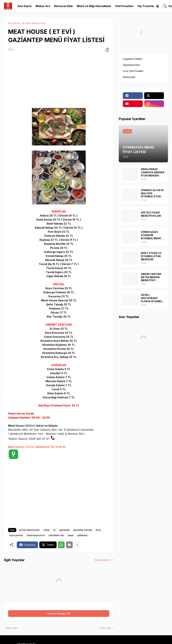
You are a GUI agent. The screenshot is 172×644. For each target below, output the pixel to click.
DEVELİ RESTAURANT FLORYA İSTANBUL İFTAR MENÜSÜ (152, 298)
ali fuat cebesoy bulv (34, 23)
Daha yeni (12, 628)
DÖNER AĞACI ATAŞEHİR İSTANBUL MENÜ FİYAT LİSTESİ (151, 235)
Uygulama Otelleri (133, 59)
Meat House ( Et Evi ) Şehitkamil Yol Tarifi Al (37, 447)
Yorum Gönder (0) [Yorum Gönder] (59, 614)
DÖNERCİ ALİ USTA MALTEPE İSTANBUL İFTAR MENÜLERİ (152, 194)
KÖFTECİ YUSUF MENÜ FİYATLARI (151, 214)
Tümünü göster (102, 560)
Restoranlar (129, 77)
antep (47, 530)
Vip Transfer (146, 6)
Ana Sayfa (25, 6)
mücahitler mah (56, 535)
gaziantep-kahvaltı (83, 530)
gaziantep (64, 530)
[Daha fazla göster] (77, 545)
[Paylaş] (106, 50)
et (54, 530)
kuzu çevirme (16, 535)
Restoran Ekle (63, 6)
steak (71, 535)
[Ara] (165, 6)
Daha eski (106, 628)
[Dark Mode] (158, 6)
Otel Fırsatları (124, 6)
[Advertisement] (59, 80)
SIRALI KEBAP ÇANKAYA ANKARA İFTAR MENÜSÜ (153, 172)
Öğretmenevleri (131, 65)
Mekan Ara (43, 6)
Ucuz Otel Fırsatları (133, 71)
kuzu (98, 530)
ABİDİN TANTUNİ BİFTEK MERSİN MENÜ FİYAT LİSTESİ (151, 277)
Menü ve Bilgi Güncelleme (94, 6)
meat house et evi (36, 535)
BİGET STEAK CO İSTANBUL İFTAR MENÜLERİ (151, 256)
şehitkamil (82, 535)
